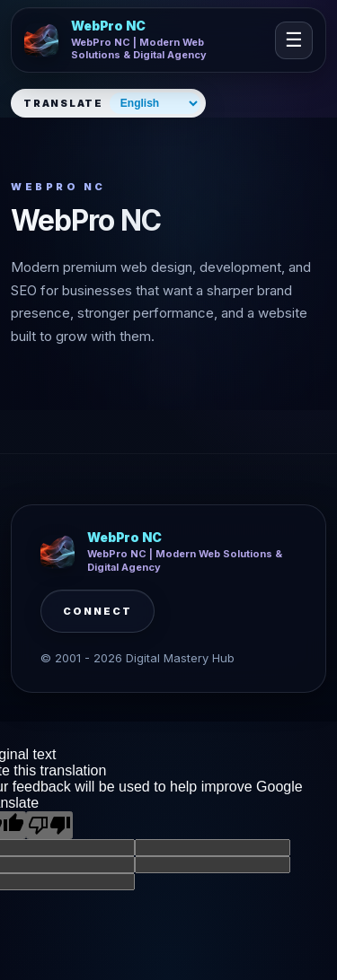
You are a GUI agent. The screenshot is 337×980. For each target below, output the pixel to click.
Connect (98, 611)
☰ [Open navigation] (294, 40)
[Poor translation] (49, 825)
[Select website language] (155, 103)
